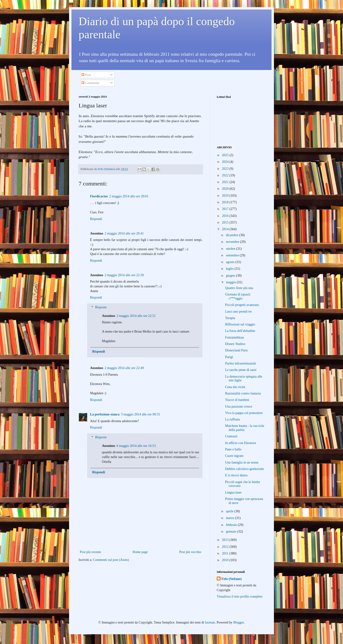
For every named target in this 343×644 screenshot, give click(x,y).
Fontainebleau (235, 337)
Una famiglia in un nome (242, 462)
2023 (226, 169)
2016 (226, 216)
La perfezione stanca (105, 414)
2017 (226, 209)
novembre (233, 242)
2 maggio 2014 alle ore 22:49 (124, 368)
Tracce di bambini (237, 400)
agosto (231, 262)
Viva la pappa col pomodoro (244, 413)
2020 (226, 189)
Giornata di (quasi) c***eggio (238, 296)
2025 (226, 155)
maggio (231, 282)
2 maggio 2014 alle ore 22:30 (124, 275)
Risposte (101, 307)
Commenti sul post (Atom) (111, 560)
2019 (226, 196)
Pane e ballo (233, 449)
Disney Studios (235, 344)
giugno (231, 276)
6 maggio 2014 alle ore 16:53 (136, 446)
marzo (230, 518)
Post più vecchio (190, 552)
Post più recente (90, 552)
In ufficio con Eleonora (241, 443)
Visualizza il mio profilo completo (240, 597)
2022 (226, 175)
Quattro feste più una (239, 288)
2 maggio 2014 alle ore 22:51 (136, 316)
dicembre (232, 235)
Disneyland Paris (236, 350)
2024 (226, 162)
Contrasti (231, 436)
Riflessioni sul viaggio (240, 324)
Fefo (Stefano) (232, 579)
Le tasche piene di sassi (241, 370)
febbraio (232, 525)
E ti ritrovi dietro (236, 475)
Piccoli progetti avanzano (242, 305)
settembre (233, 255)
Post (86, 75)
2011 (226, 553)
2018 (226, 202)
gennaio (232, 532)
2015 (226, 222)
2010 (226, 560)
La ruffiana (232, 419)
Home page (140, 552)
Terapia (230, 318)
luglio (230, 269)
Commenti (90, 83)
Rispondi (96, 219)
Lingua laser (233, 492)
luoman (210, 622)
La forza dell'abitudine (240, 331)
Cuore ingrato (234, 456)
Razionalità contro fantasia (243, 393)
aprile (230, 511)
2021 (226, 182)
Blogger (238, 622)
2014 (226, 229)
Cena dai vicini (235, 387)
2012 (226, 547)
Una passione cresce (239, 407)
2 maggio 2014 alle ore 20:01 (129, 196)
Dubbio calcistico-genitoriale (245, 469)
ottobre (231, 249)
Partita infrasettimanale (241, 363)
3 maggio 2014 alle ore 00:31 (141, 414)
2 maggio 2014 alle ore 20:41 (124, 233)
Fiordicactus (99, 196)
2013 (226, 540)
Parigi (229, 357)
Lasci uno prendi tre (238, 312)
